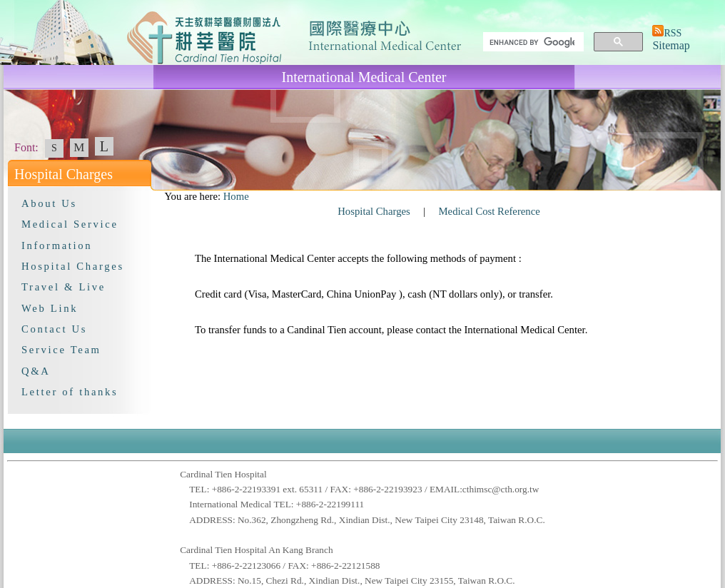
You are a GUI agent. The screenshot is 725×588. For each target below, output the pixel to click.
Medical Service (70, 224)
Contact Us (54, 329)
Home (236, 196)
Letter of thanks (70, 392)
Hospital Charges (73, 266)
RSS (673, 33)
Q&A (36, 371)
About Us (49, 203)
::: (158, 196)
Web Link (50, 308)
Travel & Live (64, 287)
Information (57, 245)
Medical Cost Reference (490, 211)
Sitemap (671, 45)
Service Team (61, 350)
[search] (532, 42)
